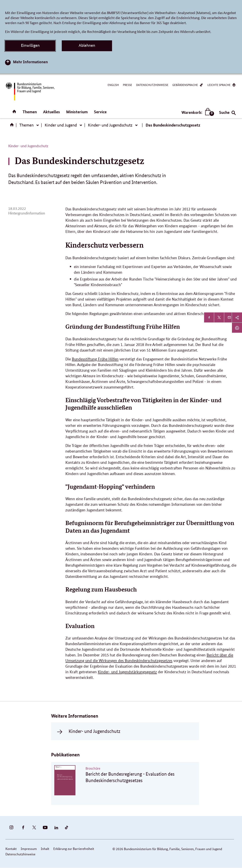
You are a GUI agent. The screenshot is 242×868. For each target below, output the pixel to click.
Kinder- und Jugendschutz (110, 125)
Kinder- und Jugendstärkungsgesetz (127, 672)
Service (100, 112)
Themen (30, 112)
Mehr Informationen (30, 62)
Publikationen (65, 755)
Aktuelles (51, 112)
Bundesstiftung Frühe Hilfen (95, 359)
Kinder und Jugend (61, 125)
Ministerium (77, 112)
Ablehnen (87, 45)
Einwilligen (30, 45)
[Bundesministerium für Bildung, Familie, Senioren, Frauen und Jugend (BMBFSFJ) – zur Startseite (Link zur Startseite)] (30, 91)
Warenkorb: (197, 112)
